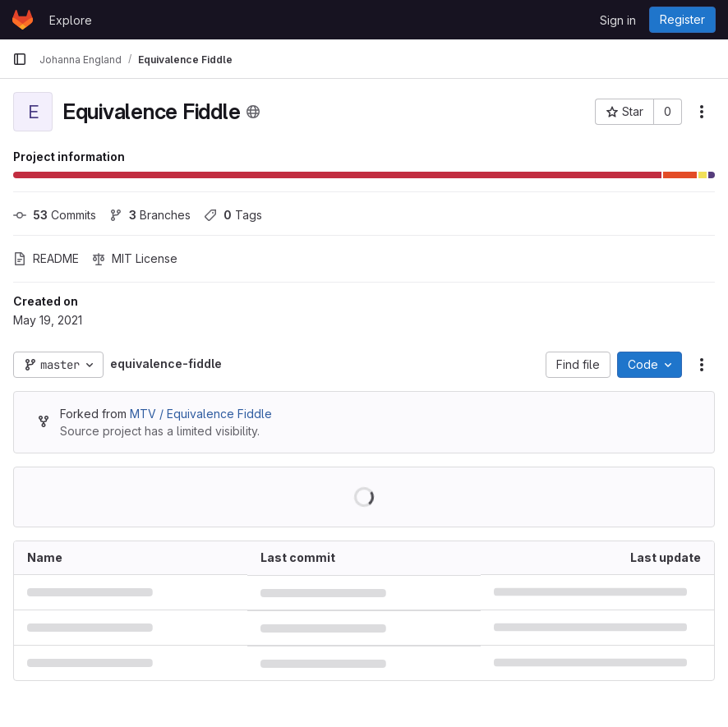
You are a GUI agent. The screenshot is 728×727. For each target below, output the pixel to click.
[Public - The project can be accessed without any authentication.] (253, 112)
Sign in (618, 20)
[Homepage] (23, 20)
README (46, 258)
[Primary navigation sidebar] (20, 59)
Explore (71, 20)
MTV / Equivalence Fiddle (201, 414)
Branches (150, 215)
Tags (233, 215)
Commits (55, 215)
